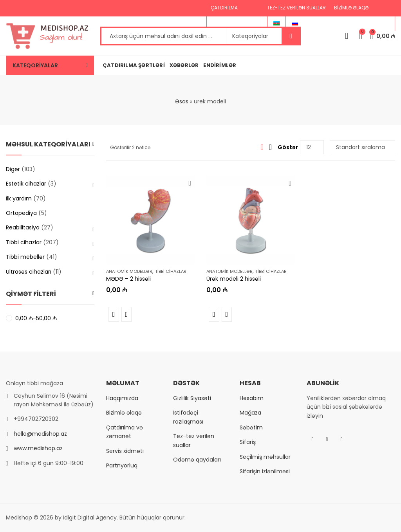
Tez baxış (127, 314)
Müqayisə (114, 314)
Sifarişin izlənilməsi (265, 471)
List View (270, 147)
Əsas (182, 101)
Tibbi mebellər (25, 257)
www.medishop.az (38, 448)
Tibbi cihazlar (171, 271)
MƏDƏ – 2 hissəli (128, 279)
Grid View (262, 147)
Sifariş (248, 442)
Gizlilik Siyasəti (192, 398)
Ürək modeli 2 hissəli (234, 279)
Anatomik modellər (129, 271)
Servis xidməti (125, 451)
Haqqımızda (122, 398)
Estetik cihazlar (26, 184)
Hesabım (252, 398)
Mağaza (250, 413)
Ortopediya (21, 213)
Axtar (291, 36)
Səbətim (251, 427)
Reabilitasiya (23, 227)
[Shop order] (362, 147)
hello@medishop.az (40, 434)
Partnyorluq (122, 465)
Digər (13, 169)
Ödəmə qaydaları (197, 460)
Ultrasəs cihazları (29, 272)
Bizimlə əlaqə (124, 413)
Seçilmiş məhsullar (265, 457)
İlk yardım (19, 198)
